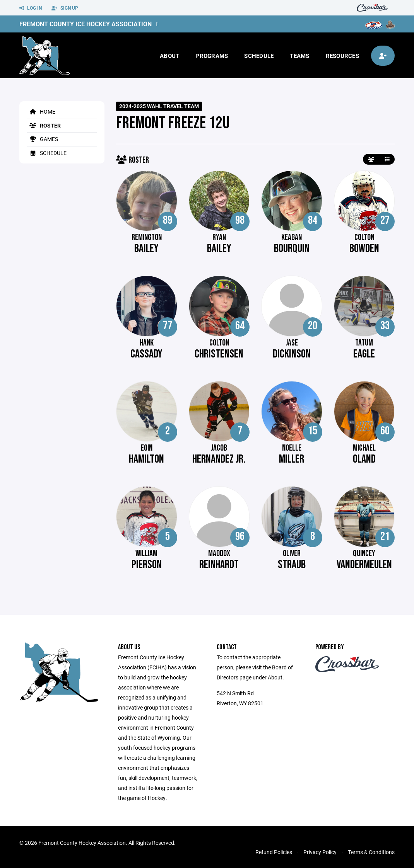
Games (43, 139)
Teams (299, 56)
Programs (212, 56)
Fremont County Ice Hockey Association (86, 24)
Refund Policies (274, 852)
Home (41, 111)
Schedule (259, 56)
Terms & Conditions (371, 852)
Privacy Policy (320, 852)
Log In (31, 8)
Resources (342, 56)
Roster (44, 125)
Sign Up (65, 8)
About (169, 56)
